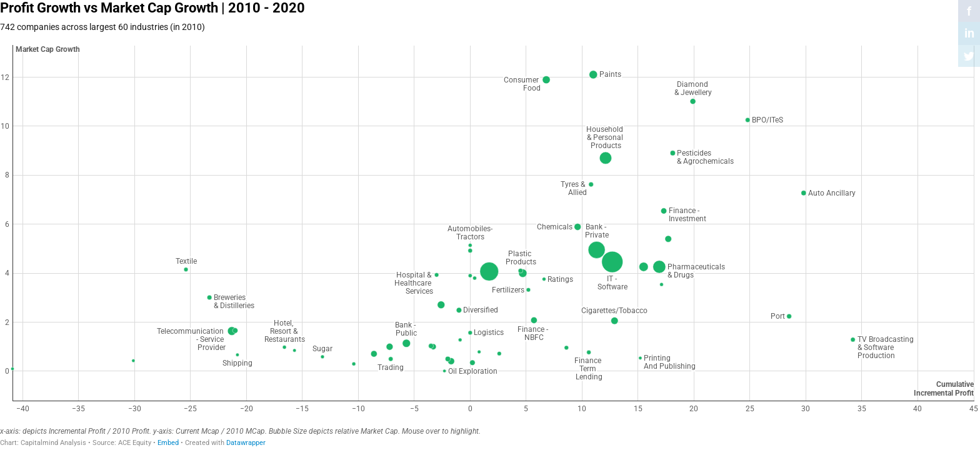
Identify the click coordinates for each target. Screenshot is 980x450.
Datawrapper (246, 443)
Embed (168, 443)
